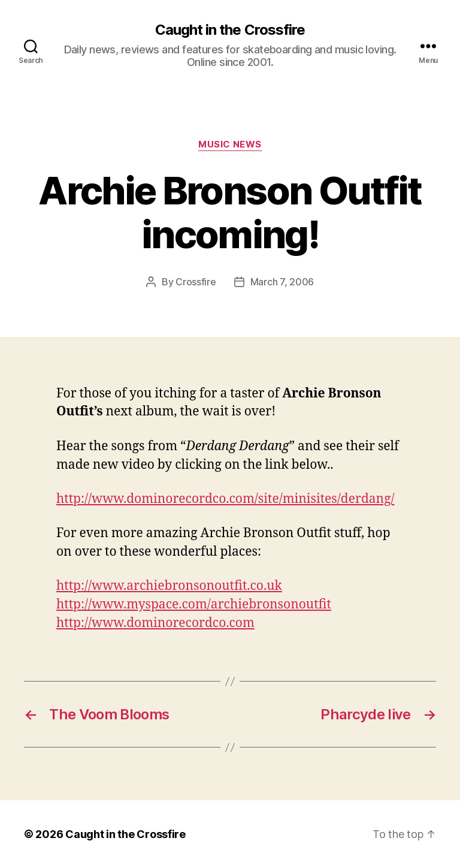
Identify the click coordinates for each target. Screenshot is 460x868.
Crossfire (196, 282)
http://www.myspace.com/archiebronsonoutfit (194, 605)
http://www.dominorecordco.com (155, 623)
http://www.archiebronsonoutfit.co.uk (169, 586)
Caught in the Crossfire (230, 30)
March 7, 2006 (282, 282)
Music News (230, 144)
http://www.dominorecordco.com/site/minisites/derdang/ (226, 499)
